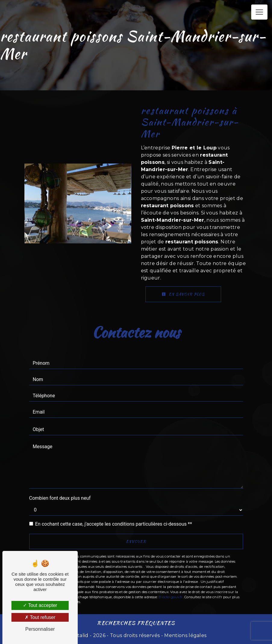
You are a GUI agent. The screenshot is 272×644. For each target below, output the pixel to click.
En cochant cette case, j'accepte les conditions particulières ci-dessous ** (114, 524)
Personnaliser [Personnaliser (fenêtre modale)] (40, 629)
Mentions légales (185, 635)
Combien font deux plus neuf (60, 498)
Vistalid (80, 635)
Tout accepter (40, 605)
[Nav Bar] (259, 12)
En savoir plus (183, 294)
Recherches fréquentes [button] (136, 623)
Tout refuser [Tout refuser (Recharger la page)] (40, 617)
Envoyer (136, 541)
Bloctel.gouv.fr (170, 597)
